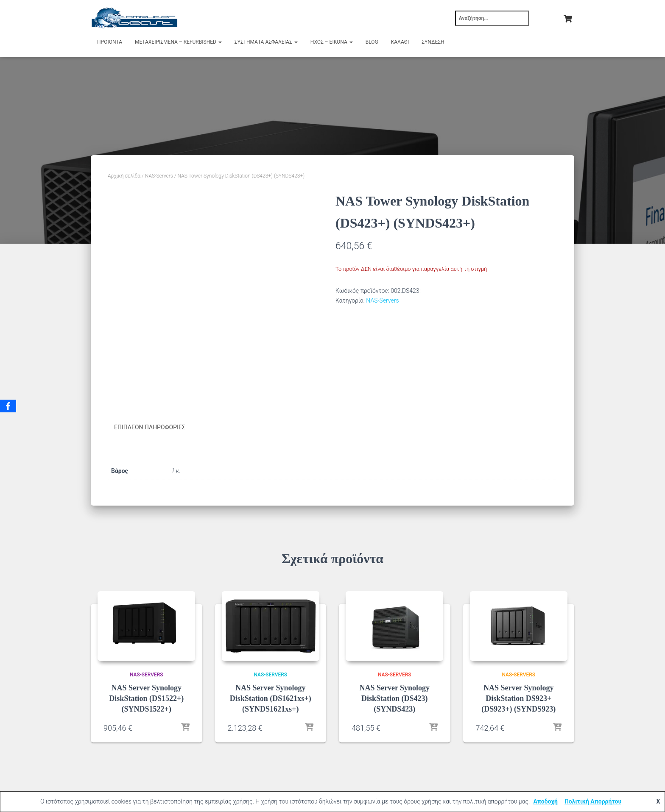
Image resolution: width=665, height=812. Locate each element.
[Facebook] (8, 406)
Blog (372, 42)
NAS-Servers (159, 176)
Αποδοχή (545, 801)
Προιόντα (110, 42)
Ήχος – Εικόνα (332, 42)
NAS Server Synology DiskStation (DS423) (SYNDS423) (394, 698)
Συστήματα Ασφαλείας (266, 42)
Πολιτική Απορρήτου (593, 801)
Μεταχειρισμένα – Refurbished (178, 42)
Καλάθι (400, 42)
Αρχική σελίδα (124, 176)
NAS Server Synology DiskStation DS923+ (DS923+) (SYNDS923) (518, 698)
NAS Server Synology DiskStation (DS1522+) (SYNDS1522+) (146, 698)
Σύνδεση (433, 42)
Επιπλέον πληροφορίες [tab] (150, 427)
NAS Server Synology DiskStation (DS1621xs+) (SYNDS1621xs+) (271, 698)
